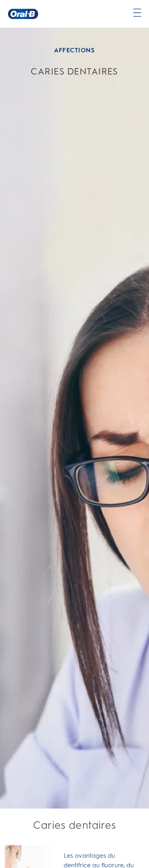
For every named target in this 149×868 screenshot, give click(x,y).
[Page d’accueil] (23, 14)
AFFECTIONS (75, 50)
